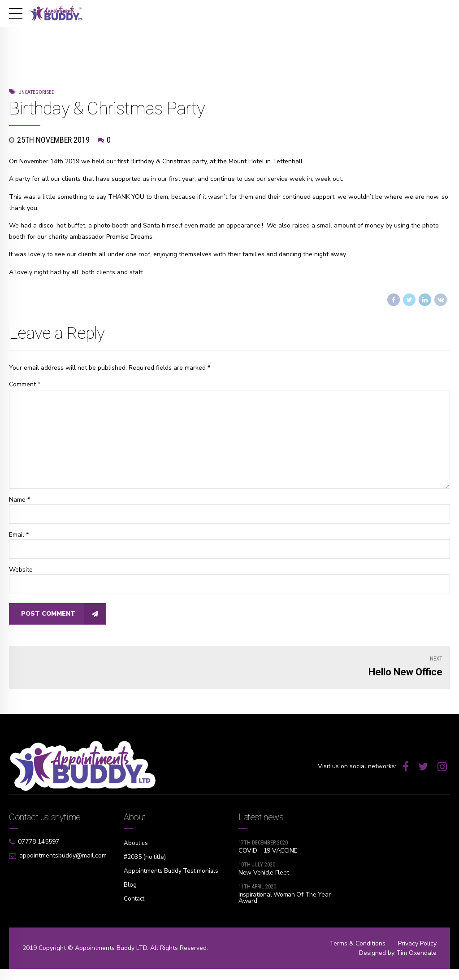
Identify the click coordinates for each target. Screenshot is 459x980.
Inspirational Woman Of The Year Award (284, 901)
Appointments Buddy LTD (111, 959)
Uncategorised (37, 92)
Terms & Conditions (357, 955)
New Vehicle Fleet (264, 876)
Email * (19, 537)
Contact (135, 912)
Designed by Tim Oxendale (398, 964)
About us (137, 847)
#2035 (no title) (146, 860)
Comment (25, 384)
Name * (19, 502)
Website (21, 573)
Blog (130, 898)
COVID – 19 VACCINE (268, 854)
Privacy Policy (417, 955)
